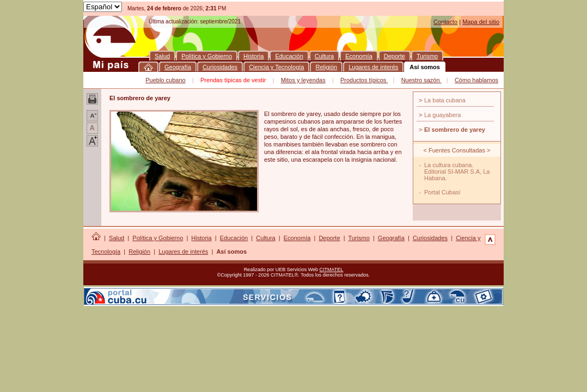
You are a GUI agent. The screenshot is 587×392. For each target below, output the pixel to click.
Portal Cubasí (442, 192)
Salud (117, 238)
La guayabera (442, 115)
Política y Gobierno (158, 238)
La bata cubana (445, 100)
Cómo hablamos (476, 80)
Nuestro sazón (421, 80)
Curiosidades (430, 238)
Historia (201, 238)
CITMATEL (332, 269)
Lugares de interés (183, 252)
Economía (297, 238)
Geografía (391, 238)
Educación (234, 238)
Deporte (329, 238)
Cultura (265, 238)
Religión (139, 252)
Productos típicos (364, 80)
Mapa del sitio (481, 22)
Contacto (445, 22)
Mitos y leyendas (303, 80)
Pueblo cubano (165, 80)
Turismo (359, 238)
